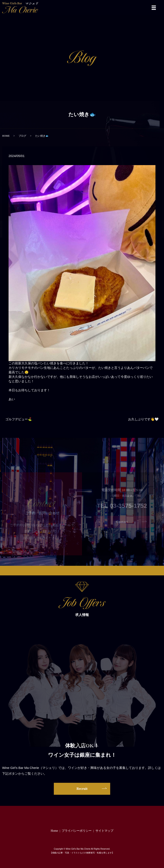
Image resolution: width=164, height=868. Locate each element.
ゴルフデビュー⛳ (19, 419)
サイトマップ (104, 831)
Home (54, 831)
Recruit (82, 789)
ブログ (22, 136)
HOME (6, 136)
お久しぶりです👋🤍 (143, 419)
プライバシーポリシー (77, 831)
